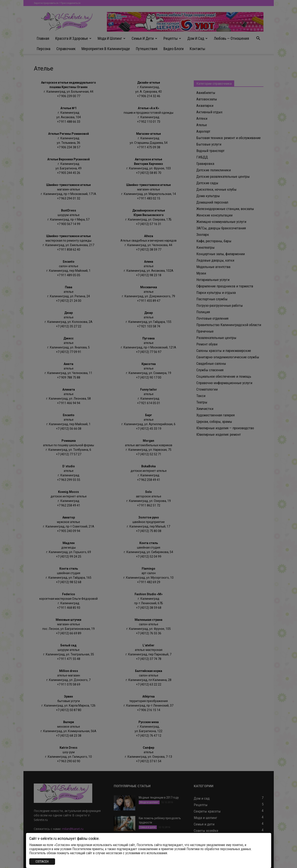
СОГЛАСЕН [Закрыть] (42, 862)
